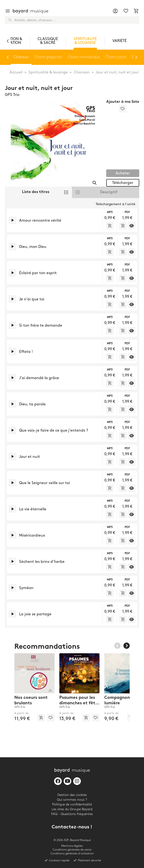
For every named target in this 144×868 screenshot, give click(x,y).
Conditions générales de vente (72, 850)
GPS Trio (12, 95)
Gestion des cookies (72, 795)
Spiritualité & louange (48, 72)
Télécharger (123, 183)
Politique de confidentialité (72, 804)
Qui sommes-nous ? (72, 800)
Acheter (123, 173)
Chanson (82, 72)
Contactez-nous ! (72, 827)
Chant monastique (83, 57)
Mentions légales (72, 846)
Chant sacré (115, 57)
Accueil (16, 72)
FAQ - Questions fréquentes (72, 814)
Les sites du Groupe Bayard (72, 809)
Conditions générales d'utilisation (72, 854)
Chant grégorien (48, 57)
